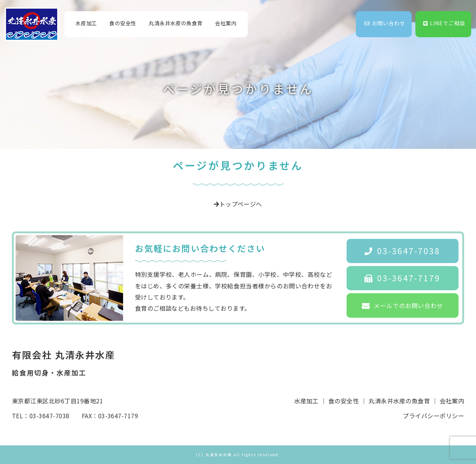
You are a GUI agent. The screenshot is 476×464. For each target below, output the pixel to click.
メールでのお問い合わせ (403, 305)
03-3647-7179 (402, 278)
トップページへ (238, 204)
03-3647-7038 (402, 251)
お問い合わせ (385, 23)
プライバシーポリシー (433, 416)
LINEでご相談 (444, 23)
